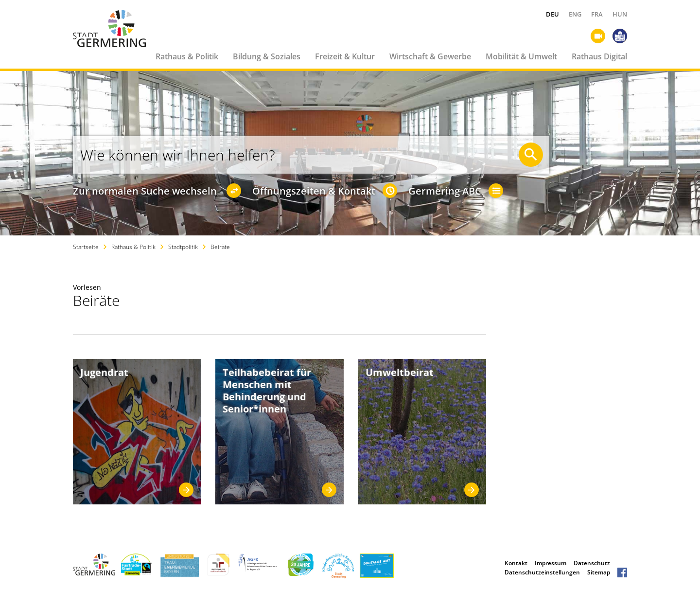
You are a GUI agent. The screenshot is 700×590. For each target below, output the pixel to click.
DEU (552, 14)
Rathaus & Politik (187, 56)
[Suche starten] (531, 155)
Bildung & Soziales (267, 56)
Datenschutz (592, 563)
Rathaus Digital (599, 56)
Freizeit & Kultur (345, 56)
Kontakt (516, 563)
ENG (575, 14)
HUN (620, 14)
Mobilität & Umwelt (521, 56)
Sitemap (599, 572)
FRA (597, 14)
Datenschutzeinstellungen (542, 572)
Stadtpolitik (183, 247)
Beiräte (220, 247)
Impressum (551, 563)
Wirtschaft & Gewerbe (430, 56)
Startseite (86, 247)
